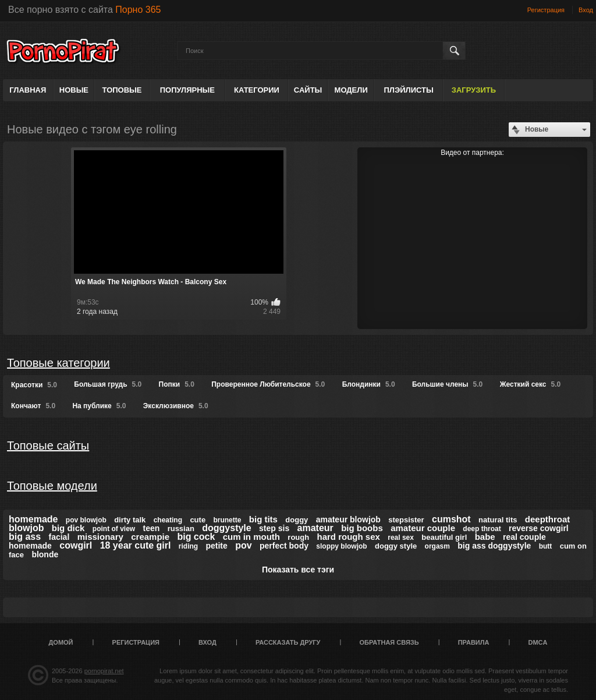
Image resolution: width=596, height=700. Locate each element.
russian (181, 528)
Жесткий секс (531, 384)
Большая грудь (108, 384)
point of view (114, 529)
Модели (351, 90)
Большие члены (447, 384)
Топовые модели (52, 486)
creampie (150, 537)
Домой (61, 642)
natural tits (498, 520)
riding (188, 546)
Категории (257, 90)
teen (152, 528)
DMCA (538, 642)
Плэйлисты (408, 90)
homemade (33, 519)
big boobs (362, 528)
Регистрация (546, 10)
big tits (263, 519)
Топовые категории (58, 363)
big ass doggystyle (494, 546)
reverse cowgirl (539, 528)
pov (243, 545)
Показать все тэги (298, 570)
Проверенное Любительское (268, 384)
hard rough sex (349, 537)
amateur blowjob (348, 519)
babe (485, 537)
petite (216, 546)
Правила (474, 642)
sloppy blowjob (341, 546)
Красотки (34, 385)
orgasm (437, 546)
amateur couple (423, 528)
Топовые (122, 90)
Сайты (308, 90)
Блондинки (369, 384)
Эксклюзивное (176, 406)
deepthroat (548, 519)
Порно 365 (138, 10)
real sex (401, 538)
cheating (168, 520)
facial (59, 537)
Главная (28, 90)
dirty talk (130, 520)
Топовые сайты (48, 446)
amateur (315, 528)
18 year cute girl (136, 545)
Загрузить (474, 90)
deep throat (482, 529)
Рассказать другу (288, 642)
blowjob (26, 528)
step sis (274, 528)
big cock (196, 537)
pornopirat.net (104, 671)
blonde (45, 554)
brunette (227, 520)
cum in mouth (251, 537)
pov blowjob (86, 520)
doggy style (396, 546)
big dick (68, 528)
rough (298, 537)
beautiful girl (444, 537)
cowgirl (76, 545)
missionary (100, 537)
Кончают (33, 406)
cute (198, 520)
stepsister (406, 520)
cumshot (451, 519)
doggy (297, 520)
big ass (25, 537)
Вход (586, 10)
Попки (177, 384)
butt (546, 546)
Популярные (187, 90)
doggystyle (226, 528)
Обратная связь (389, 642)
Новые (74, 90)
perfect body (284, 546)
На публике (99, 406)
